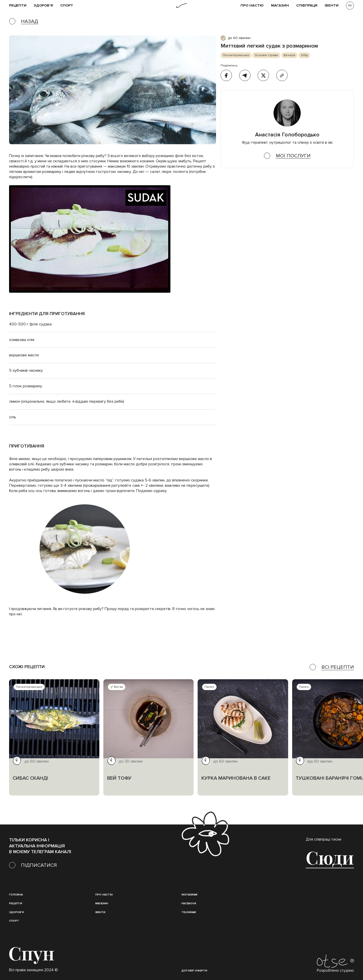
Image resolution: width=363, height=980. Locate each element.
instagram (189, 895)
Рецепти (16, 903)
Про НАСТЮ (252, 6)
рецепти (18, 6)
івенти (332, 6)
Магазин (280, 6)
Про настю (104, 895)
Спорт (67, 6)
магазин (102, 903)
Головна (16, 895)
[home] (181, 6)
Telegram (189, 912)
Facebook (189, 903)
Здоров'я (43, 6)
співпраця (307, 6)
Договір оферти (194, 971)
